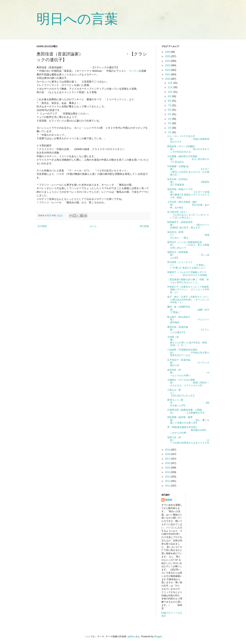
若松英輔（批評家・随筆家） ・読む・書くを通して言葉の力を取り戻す (188, 420)
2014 (168, 472)
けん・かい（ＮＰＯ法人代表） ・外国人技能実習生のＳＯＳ (188, 139)
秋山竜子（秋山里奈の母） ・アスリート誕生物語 (188, 320)
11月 (171, 87)
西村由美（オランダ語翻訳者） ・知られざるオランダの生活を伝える (188, 149)
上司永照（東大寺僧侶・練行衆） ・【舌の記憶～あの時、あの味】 (188, 205)
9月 (170, 96)
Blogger (158, 636)
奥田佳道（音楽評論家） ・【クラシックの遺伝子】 (188, 330)
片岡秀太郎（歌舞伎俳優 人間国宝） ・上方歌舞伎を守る (186, 411)
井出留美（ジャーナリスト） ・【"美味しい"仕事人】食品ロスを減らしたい (186, 265)
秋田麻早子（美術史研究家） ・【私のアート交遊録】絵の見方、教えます (188, 225)
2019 (168, 450)
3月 (170, 123)
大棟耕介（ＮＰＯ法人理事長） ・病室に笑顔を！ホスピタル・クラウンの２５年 (188, 383)
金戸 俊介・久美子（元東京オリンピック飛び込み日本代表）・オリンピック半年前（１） (188, 300)
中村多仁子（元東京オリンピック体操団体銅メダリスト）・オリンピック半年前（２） (188, 290)
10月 (171, 92)
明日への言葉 (77, 19)
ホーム (93, 226)
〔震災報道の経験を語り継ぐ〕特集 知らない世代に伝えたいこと (188, 281)
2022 (168, 70)
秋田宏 (169, 500)
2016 (168, 463)
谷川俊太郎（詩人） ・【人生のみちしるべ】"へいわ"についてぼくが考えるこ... (192, 215)
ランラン (134, 71)
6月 (170, 110)
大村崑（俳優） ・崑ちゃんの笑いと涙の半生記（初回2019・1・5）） (188, 341)
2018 (168, 454)
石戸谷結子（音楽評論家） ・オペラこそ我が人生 (188, 363)
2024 (168, 61)
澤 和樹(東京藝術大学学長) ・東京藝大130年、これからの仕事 (188, 430)
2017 (168, 459)
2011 (168, 486)
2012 (168, 481)
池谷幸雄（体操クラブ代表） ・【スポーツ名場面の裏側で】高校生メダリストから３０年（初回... (188, 193)
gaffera (131, 636)
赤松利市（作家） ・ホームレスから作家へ (188, 373)
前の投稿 (144, 226)
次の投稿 (42, 226)
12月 (171, 83)
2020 (168, 79)
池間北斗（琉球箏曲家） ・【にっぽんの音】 (188, 255)
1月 (170, 132)
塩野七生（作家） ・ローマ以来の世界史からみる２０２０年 (188, 440)
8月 (170, 101)
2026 (168, 52)
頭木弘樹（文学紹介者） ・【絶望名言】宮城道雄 (188, 182)
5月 (170, 114)
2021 (168, 74)
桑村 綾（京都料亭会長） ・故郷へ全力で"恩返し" (188, 310)
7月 (170, 105)
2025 (168, 56)
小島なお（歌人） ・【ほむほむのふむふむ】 (187, 393)
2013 (168, 477)
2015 (168, 468)
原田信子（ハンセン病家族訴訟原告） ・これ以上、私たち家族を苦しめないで (188, 245)
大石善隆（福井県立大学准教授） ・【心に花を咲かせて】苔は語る (188, 159)
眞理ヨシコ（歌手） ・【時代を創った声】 (188, 403)
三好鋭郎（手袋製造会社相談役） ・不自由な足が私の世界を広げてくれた (188, 352)
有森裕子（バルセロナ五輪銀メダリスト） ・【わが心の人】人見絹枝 (187, 274)
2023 (168, 65)
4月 (170, 119)
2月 (170, 128)
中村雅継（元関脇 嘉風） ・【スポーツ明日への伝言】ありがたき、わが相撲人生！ (188, 171)
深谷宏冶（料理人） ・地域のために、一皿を (188, 235)
